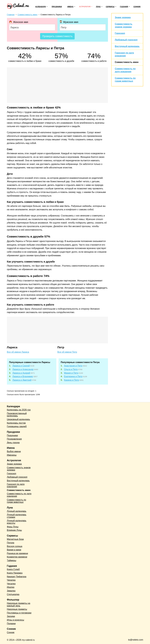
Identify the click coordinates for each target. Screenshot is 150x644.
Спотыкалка (13, 594)
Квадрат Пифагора (17, 577)
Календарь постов (16, 423)
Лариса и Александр (23, 369)
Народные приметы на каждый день (19, 604)
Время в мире (14, 550)
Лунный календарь (17, 511)
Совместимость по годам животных (17, 501)
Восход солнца (15, 546)
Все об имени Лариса (18, 352)
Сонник (137, 7)
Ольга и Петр (71, 369)
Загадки (11, 616)
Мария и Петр (71, 373)
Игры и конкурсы (16, 620)
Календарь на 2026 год (19, 410)
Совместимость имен (127, 62)
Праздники (57, 7)
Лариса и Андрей (21, 373)
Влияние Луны (14, 530)
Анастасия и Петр (73, 366)
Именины (12, 455)
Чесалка (11, 584)
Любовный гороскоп (126, 40)
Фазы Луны (13, 527)
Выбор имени (14, 451)
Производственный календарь (17, 415)
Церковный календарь (19, 419)
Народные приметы (17, 609)
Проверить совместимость (57, 36)
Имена (70, 7)
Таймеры (12, 560)
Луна (98, 7)
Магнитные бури (15, 539)
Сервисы (110, 7)
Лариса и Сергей (21, 366)
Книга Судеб (13, 569)
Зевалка (11, 591)
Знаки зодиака (123, 17)
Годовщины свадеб (17, 426)
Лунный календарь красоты (17, 522)
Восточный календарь (127, 46)
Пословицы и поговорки (19, 613)
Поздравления (14, 439)
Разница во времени (17, 553)
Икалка (11, 587)
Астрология (85, 7)
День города (13, 443)
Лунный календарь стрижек (17, 516)
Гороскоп (120, 33)
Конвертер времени (17, 557)
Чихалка (11, 580)
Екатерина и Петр (73, 376)
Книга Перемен (15, 573)
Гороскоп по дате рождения (16, 485)
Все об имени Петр (67, 352)
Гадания (124, 7)
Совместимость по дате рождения (19, 495)
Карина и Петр (72, 380)
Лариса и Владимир (23, 376)
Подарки (11, 624)
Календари (41, 7)
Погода (11, 543)
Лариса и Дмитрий (22, 380)
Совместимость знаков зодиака (19, 469)
